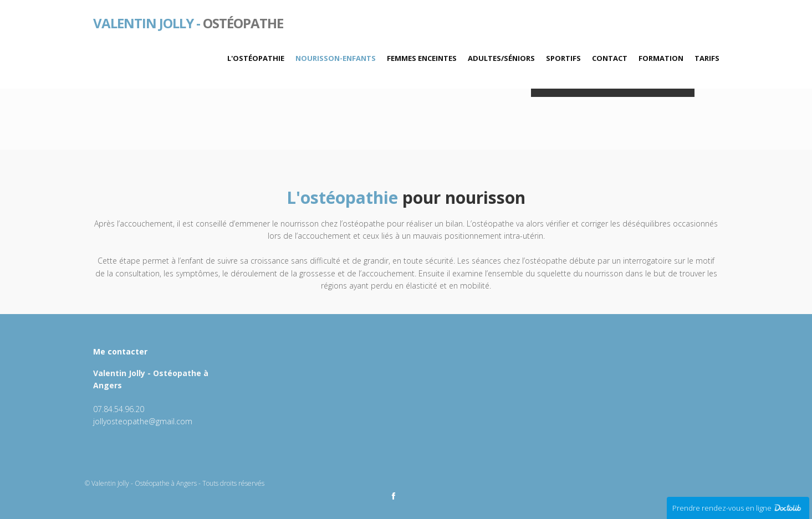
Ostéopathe (188, 22)
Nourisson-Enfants (336, 58)
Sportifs (563, 58)
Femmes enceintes (422, 58)
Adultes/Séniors (501, 58)
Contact (610, 58)
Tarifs (707, 58)
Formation (661, 58)
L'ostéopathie (256, 58)
